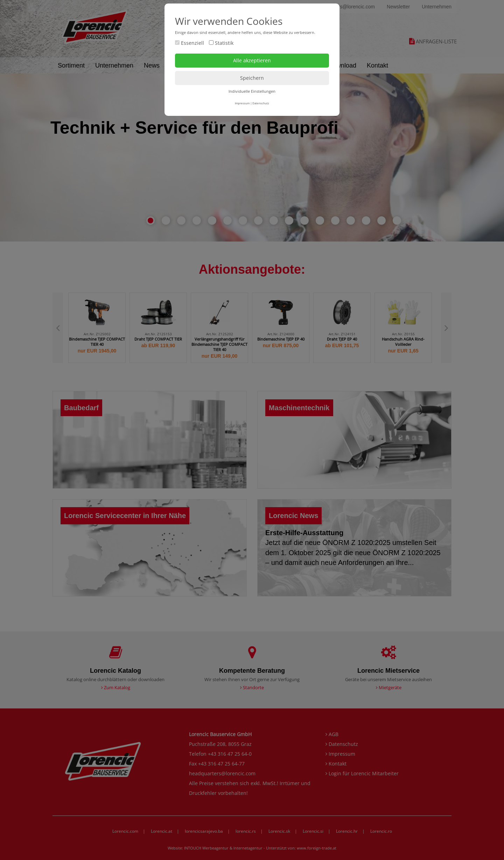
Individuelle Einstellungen (252, 91)
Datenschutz (261, 103)
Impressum (242, 103)
